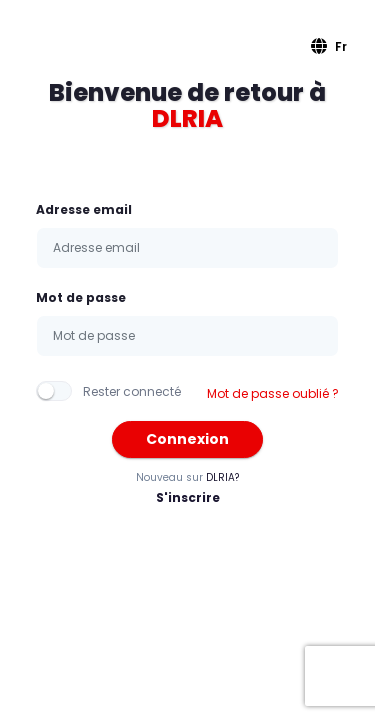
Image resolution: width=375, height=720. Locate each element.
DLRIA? (222, 477)
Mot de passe (81, 297)
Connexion (187, 439)
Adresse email (84, 209)
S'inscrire (188, 497)
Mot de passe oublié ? (273, 393)
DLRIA (187, 118)
